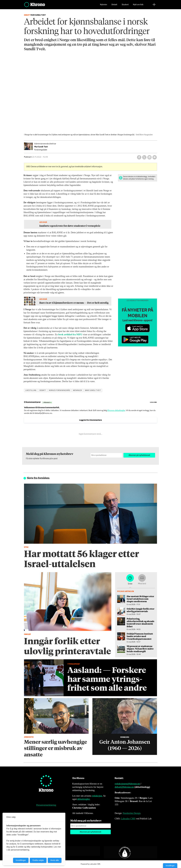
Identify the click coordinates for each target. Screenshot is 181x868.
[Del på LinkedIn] (149, 157)
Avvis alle (55, 860)
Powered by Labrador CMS (90, 864)
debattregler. (84, 799)
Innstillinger (170, 866)
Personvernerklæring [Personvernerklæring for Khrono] (46, 805)
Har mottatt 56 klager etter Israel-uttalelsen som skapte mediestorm (140, 599)
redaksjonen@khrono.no (127, 784)
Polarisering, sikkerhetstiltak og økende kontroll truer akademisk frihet (141, 622)
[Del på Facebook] (139, 157)
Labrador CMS (128, 819)
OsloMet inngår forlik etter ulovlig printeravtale (141, 610)
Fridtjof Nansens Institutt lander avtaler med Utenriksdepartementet (140, 636)
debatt (43, 390)
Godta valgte (38, 860)
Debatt (114, 6)
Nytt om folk (138, 6)
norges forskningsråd (59, 390)
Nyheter (104, 6)
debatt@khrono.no (124, 787)
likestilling (31, 390)
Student (125, 6)
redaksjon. (97, 796)
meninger (77, 390)
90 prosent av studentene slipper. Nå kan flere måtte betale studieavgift (140, 649)
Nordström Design (132, 813)
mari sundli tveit (93, 390)
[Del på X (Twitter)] (144, 157)
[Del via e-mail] (155, 157)
